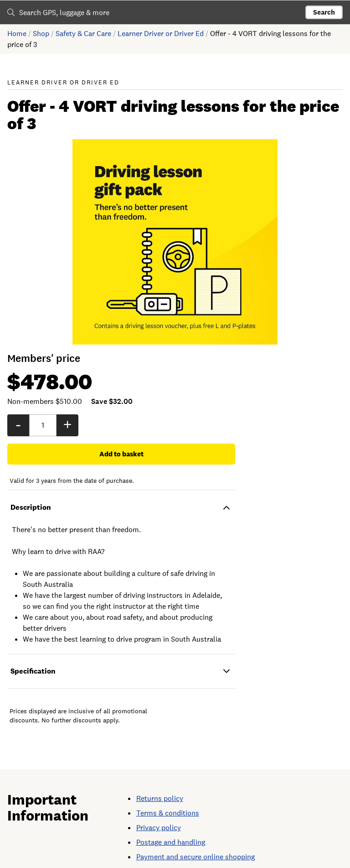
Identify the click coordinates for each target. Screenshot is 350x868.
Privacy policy (159, 809)
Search (324, 12)
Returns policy (160, 780)
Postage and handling (171, 824)
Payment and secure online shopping (196, 839)
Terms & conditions (168, 795)
